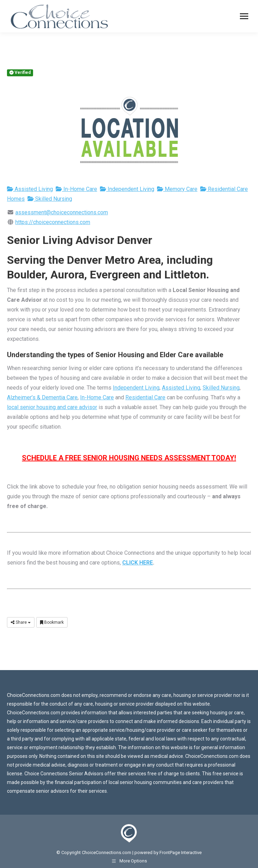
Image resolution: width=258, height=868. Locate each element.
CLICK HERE (138, 563)
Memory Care (177, 189)
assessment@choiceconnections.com (62, 212)
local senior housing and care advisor (52, 407)
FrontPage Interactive (181, 852)
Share (21, 622)
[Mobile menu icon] (244, 16)
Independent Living (127, 189)
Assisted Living (30, 189)
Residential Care (145, 397)
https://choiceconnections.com (53, 222)
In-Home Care (76, 189)
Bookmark (52, 622)
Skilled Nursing (50, 199)
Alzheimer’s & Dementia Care (42, 397)
